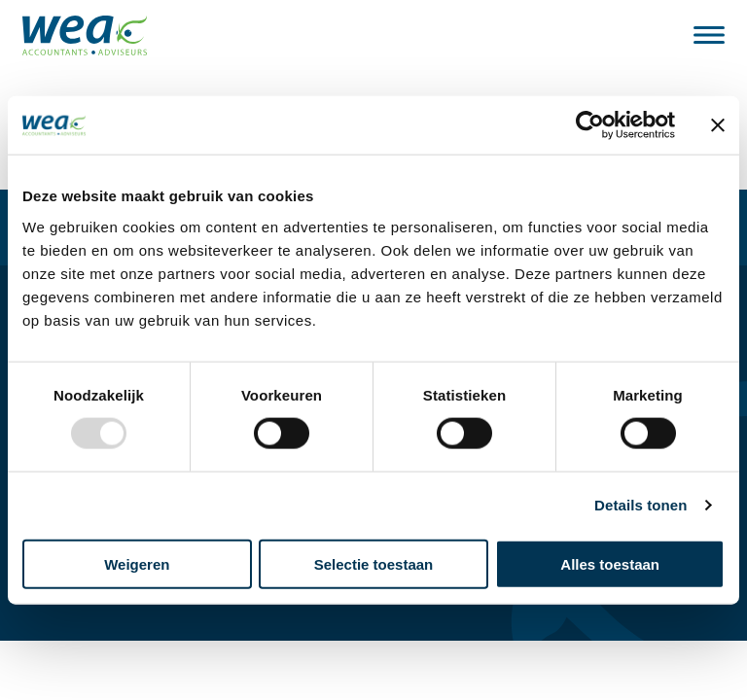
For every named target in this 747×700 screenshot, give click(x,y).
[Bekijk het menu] (709, 35)
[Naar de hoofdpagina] (85, 35)
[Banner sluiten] (718, 125)
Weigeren (137, 563)
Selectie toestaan (374, 563)
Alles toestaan (610, 563)
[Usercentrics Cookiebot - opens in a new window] (590, 125)
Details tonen (640, 505)
